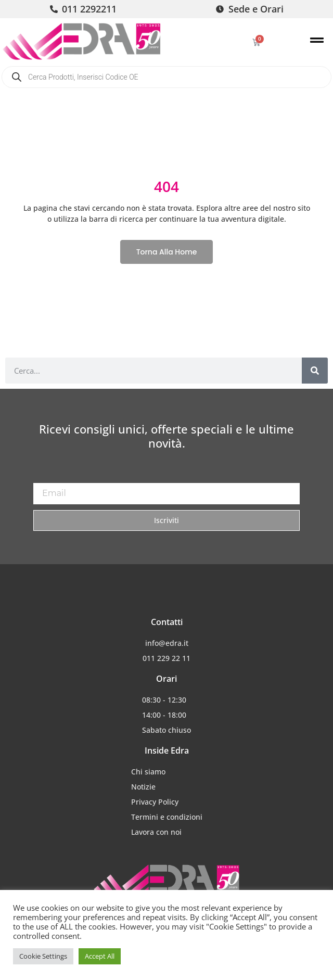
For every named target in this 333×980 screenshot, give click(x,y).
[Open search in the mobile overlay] (166, 77)
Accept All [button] (100, 956)
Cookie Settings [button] (43, 956)
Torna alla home (167, 252)
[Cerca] (315, 371)
